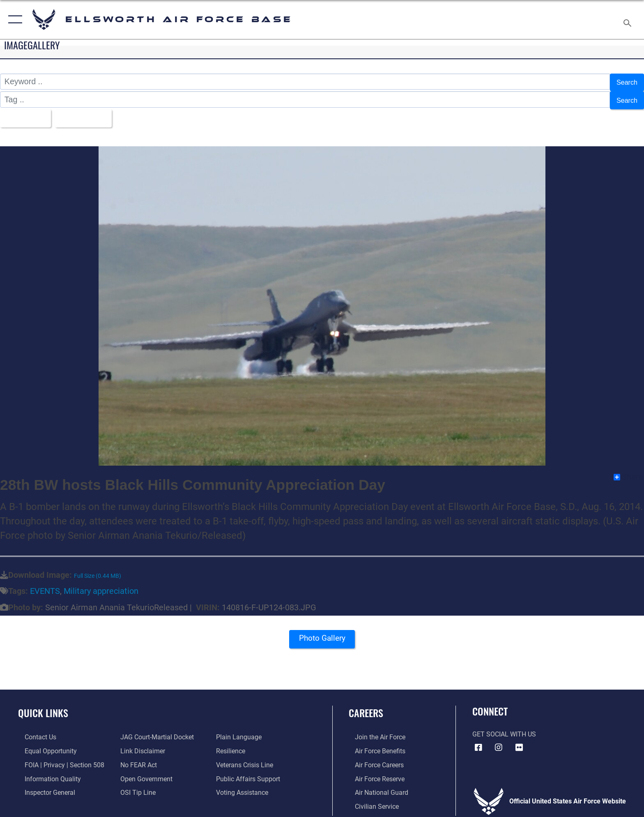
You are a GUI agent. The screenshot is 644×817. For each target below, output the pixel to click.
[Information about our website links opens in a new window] (141, 745)
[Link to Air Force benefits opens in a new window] (374, 745)
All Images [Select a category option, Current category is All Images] (26, 113)
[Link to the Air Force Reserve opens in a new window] (374, 773)
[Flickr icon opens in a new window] (519, 742)
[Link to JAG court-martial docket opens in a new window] (155, 732)
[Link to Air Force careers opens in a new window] (373, 759)
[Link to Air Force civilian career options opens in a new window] (371, 800)
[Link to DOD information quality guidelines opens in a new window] (46, 773)
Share (628, 471)
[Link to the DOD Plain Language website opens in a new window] (241, 732)
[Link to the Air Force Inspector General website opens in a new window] (43, 786)
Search (625, 81)
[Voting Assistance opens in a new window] (244, 786)
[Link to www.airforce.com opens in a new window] (374, 732)
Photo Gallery (322, 635)
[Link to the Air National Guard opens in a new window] (375, 786)
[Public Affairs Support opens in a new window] (250, 773)
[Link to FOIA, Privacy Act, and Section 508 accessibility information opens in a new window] (58, 759)
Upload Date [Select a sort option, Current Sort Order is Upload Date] (93, 113)
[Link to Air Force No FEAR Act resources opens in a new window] (137, 759)
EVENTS (45, 586)
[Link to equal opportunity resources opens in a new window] (44, 745)
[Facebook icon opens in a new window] (478, 742)
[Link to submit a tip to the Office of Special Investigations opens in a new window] (136, 786)
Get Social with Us (504, 729)
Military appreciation (101, 586)
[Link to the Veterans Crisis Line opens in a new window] (247, 759)
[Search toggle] (629, 20)
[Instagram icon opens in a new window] (499, 742)
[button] (13, 20)
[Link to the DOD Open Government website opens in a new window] (144, 773)
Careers (366, 707)
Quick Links (43, 707)
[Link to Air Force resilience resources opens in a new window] (233, 745)
